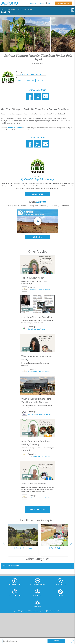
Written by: (38, 176)
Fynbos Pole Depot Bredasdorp (28, 74)
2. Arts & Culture (56, 548)
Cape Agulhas (11, 9)
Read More (38, 237)
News (30, 9)
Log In (50, 3)
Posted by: (19, 72)
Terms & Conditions (52, 611)
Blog (25, 9)
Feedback (42, 3)
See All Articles (38, 510)
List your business (64, 3)
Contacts (33, 3)
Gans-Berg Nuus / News (37, 329)
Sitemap (60, 611)
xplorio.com (43, 611)
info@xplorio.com (34, 611)
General (41, 81)
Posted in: (19, 78)
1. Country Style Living (23, 548)
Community (30, 81)
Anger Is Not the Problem (34, 484)
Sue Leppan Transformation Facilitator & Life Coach (40, 290)
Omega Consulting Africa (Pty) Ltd (40, 414)
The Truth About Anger (33, 278)
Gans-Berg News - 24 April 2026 (37, 317)
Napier (20, 9)
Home (3, 9)
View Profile (37, 194)
